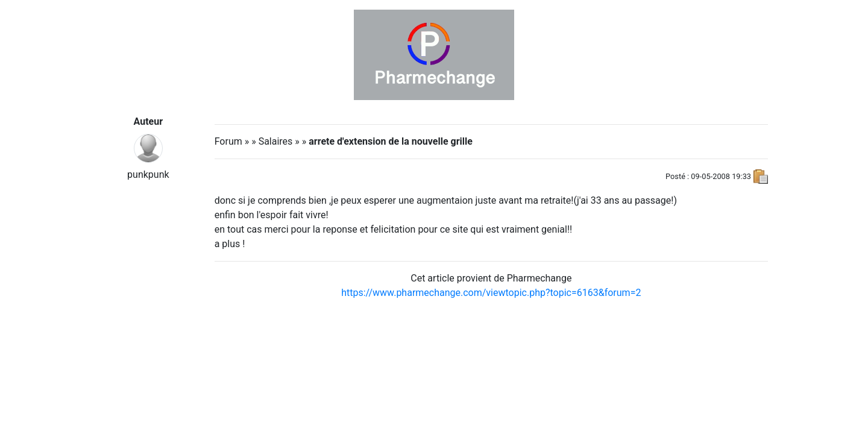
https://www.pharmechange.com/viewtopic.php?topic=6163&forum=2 (491, 293)
